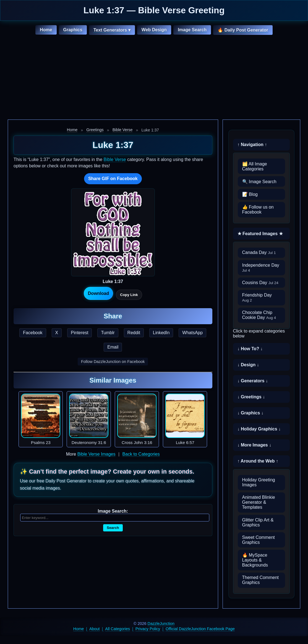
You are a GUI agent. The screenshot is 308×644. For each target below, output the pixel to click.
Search (113, 528)
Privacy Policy (148, 629)
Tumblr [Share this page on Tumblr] (108, 333)
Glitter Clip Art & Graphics (258, 522)
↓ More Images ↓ (255, 445)
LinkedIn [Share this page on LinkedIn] (161, 333)
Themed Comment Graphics (261, 580)
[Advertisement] (154, 78)
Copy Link (129, 295)
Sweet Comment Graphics (259, 540)
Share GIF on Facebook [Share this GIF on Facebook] (113, 179)
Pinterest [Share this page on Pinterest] (79, 333)
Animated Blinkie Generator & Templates (259, 502)
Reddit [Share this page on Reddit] (134, 333)
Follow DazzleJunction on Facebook (113, 362)
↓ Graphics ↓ (250, 413)
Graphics (73, 30)
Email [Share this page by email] (113, 347)
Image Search (192, 30)
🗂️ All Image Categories (255, 166)
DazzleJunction (161, 624)
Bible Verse (123, 130)
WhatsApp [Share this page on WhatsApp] (192, 333)
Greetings (95, 130)
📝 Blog (250, 194)
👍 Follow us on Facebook (258, 210)
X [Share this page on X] (57, 333)
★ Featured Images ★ (260, 234)
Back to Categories (141, 454)
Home (46, 30)
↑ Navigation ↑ (252, 145)
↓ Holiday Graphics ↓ (259, 429)
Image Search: (113, 511)
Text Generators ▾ (112, 30)
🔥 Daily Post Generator (243, 30)
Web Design (154, 30)
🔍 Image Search (259, 182)
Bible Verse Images (96, 454)
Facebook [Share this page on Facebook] (33, 333)
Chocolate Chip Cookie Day (259, 315)
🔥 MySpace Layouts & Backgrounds (255, 560)
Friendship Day (257, 298)
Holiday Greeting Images (259, 482)
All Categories (118, 629)
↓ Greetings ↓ (251, 397)
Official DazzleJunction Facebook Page (200, 629)
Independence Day (261, 268)
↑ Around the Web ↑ (258, 461)
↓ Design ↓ (248, 365)
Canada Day (259, 252)
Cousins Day (260, 283)
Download (98, 293)
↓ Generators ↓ (253, 381)
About (95, 629)
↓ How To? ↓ (250, 349)
